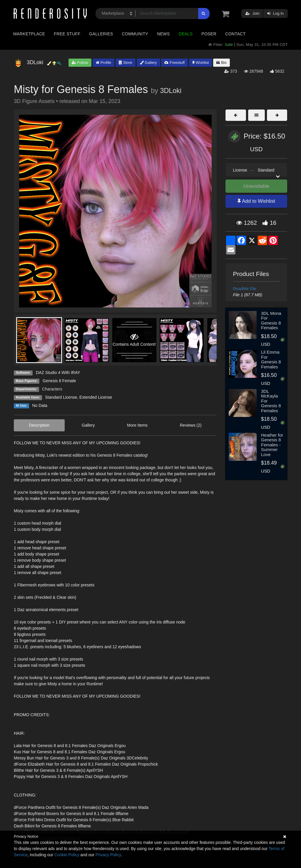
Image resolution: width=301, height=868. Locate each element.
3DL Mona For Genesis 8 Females (271, 321)
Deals (186, 34)
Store (126, 63)
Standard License (61, 397)
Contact (235, 34)
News (163, 34)
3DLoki (171, 91)
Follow (80, 63)
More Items (137, 425)
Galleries (101, 34)
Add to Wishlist (256, 201)
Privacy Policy (108, 855)
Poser (209, 34)
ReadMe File (245, 289)
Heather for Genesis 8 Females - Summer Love (272, 445)
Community (135, 34)
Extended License (96, 397)
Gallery (148, 63)
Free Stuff (67, 34)
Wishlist (200, 63)
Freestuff (174, 63)
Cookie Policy (67, 855)
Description (39, 425)
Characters (52, 389)
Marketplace (29, 34)
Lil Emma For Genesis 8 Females (271, 359)
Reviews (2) (191, 425)
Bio (221, 63)
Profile (103, 63)
